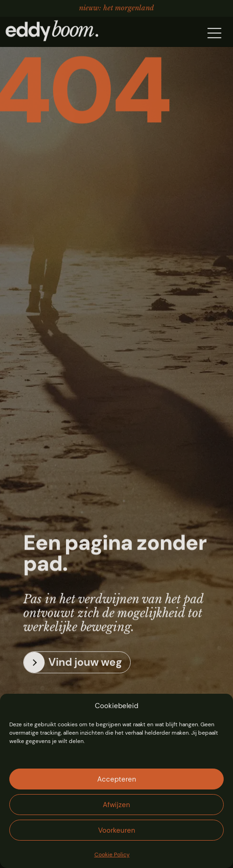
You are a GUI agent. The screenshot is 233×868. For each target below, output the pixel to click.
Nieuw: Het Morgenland (116, 7)
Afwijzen (116, 805)
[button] (214, 33)
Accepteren (117, 779)
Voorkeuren (117, 830)
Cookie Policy (112, 855)
